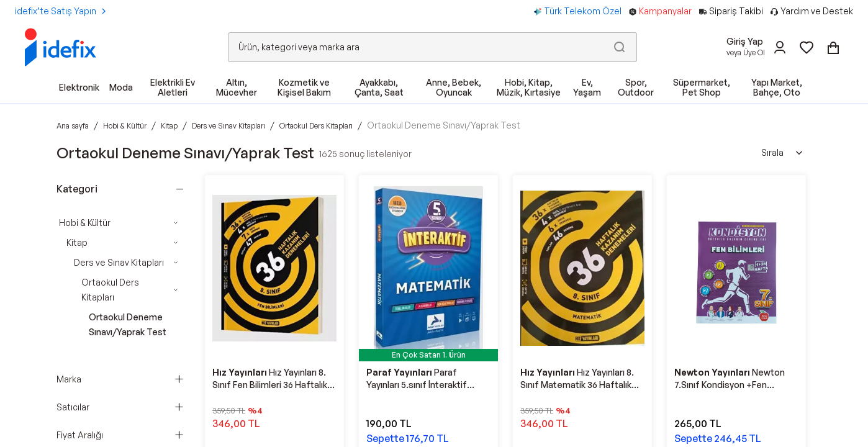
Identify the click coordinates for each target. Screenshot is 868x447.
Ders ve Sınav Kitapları (119, 262)
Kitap (77, 242)
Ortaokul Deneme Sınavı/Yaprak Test (128, 324)
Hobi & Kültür (85, 223)
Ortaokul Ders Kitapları (110, 290)
